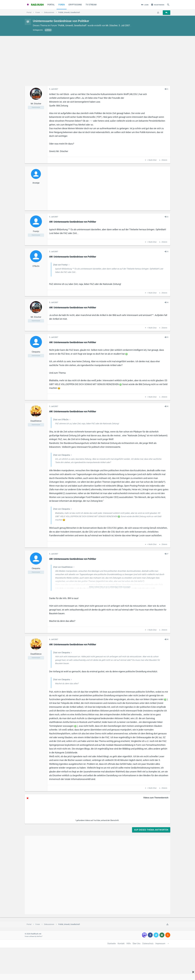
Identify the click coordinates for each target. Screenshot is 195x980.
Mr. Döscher (112, 25)
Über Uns (136, 944)
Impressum (160, 944)
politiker (48, 30)
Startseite (111, 944)
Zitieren (164, 160)
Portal (51, 5)
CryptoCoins (75, 5)
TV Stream (91, 5)
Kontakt (121, 944)
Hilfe (129, 944)
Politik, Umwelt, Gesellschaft (72, 25)
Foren (62, 5)
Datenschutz (148, 944)
